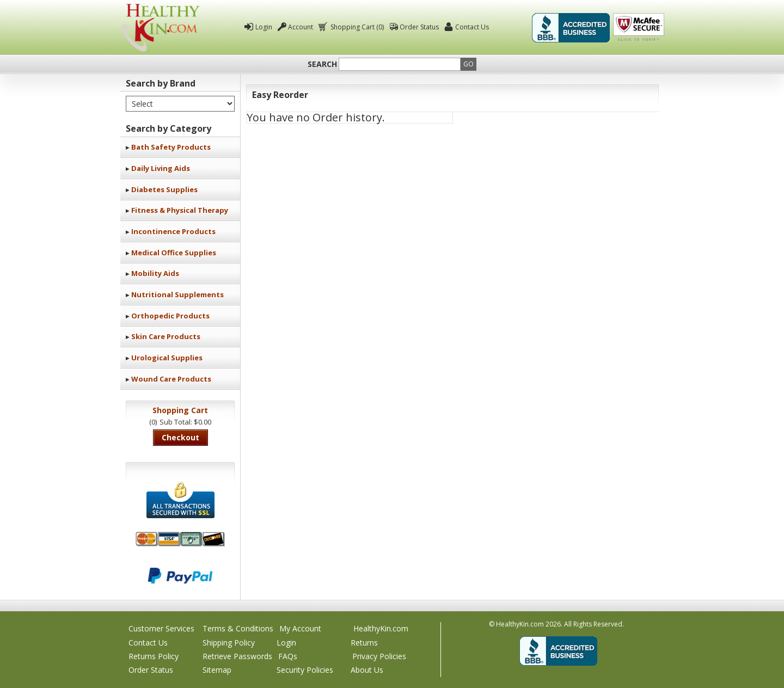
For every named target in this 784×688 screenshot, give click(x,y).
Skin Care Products (166, 336)
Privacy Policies (379, 656)
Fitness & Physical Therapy (180, 210)
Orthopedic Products (170, 316)
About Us (367, 670)
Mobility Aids (155, 273)
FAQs (288, 656)
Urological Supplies (167, 358)
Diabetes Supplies (164, 189)
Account (301, 27)
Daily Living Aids (161, 168)
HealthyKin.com (381, 628)
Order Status (419, 27)
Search (322, 64)
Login (264, 27)
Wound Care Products (171, 379)
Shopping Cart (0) (356, 27)
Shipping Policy (229, 643)
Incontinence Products (173, 231)
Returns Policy (154, 656)
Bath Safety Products (171, 147)
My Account (300, 628)
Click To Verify (639, 28)
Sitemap (217, 670)
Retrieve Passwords (237, 656)
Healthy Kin (161, 27)
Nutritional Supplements (177, 294)
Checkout (180, 437)
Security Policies (305, 670)
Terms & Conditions (238, 628)
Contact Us (472, 27)
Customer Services (161, 628)
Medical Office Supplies (174, 253)
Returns (364, 643)
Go (468, 64)
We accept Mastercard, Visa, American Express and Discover (180, 539)
